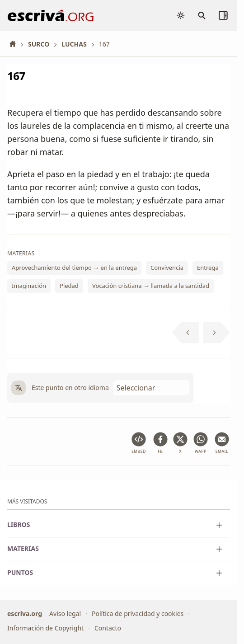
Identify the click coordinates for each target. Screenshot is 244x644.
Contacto (108, 628)
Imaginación (29, 286)
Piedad (69, 286)
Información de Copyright (45, 628)
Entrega (208, 268)
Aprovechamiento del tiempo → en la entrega (74, 268)
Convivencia (167, 268)
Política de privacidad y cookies (138, 613)
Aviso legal (65, 613)
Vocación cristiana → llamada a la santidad (151, 286)
